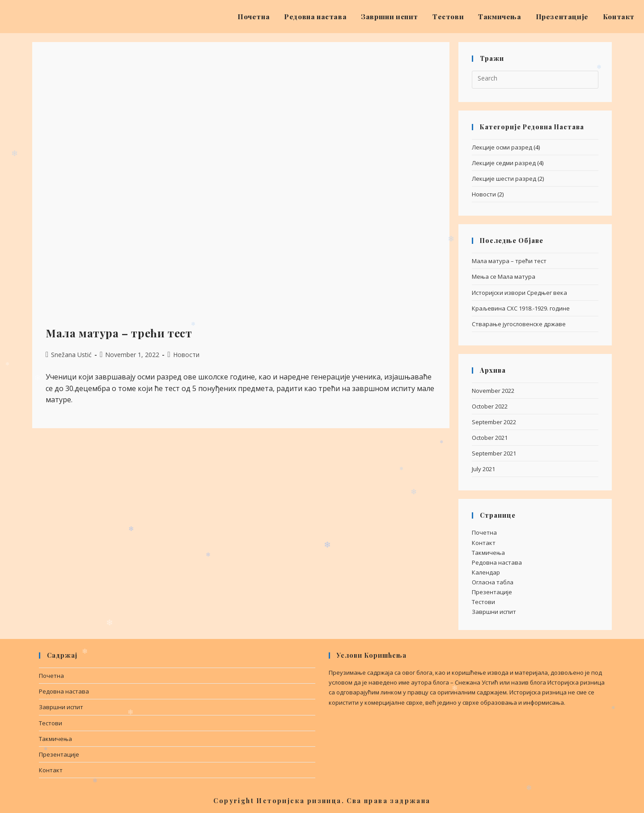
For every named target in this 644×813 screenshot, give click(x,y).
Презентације (492, 592)
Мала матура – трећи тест (119, 333)
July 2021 (483, 469)
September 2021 (494, 453)
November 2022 (493, 391)
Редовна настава (497, 562)
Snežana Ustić (71, 355)
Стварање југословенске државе (519, 324)
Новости (186, 355)
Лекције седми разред (504, 163)
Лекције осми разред (502, 147)
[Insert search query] (535, 80)
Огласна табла (493, 582)
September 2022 (494, 422)
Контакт (484, 543)
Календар (486, 572)
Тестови (483, 602)
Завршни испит (494, 612)
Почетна (484, 532)
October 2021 (490, 438)
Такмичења (488, 553)
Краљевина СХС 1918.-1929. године (521, 308)
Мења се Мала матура (504, 277)
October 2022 (490, 406)
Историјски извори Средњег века (519, 293)
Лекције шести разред (504, 179)
